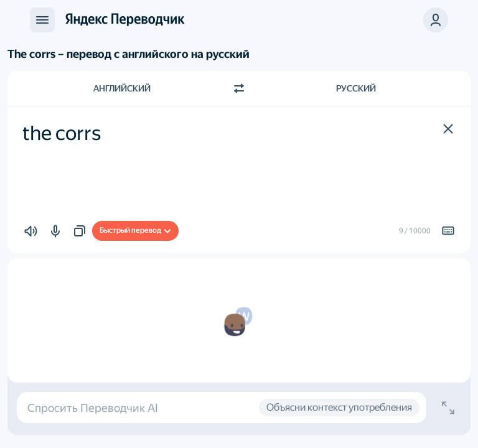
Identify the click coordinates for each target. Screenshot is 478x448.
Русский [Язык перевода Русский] (356, 88)
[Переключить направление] (239, 88)
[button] (448, 129)
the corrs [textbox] (62, 133)
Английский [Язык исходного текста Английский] (122, 88)
